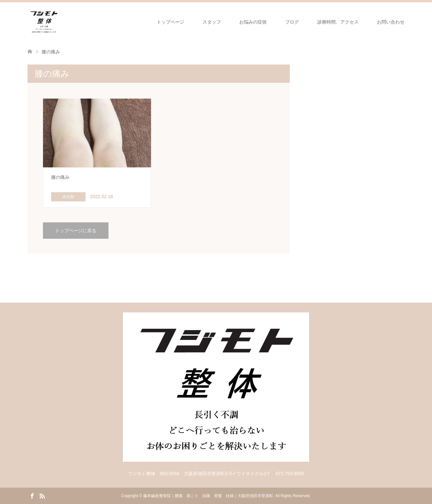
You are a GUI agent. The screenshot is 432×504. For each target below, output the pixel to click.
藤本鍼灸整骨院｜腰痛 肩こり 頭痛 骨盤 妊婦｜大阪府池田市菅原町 (208, 496)
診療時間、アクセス (338, 22)
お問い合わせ (391, 22)
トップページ (170, 22)
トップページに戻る (76, 231)
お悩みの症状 (253, 22)
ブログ (292, 22)
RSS (42, 495)
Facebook (32, 495)
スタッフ (212, 22)
